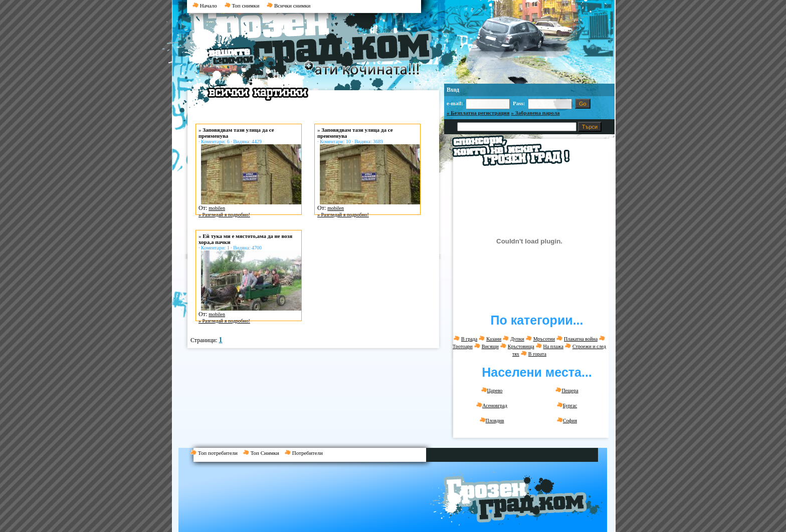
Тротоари (463, 346)
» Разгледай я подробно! (224, 215)
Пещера (567, 390)
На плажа (553, 346)
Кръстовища (521, 346)
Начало (205, 6)
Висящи (490, 346)
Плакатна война (581, 339)
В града (469, 339)
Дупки (517, 339)
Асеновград (492, 405)
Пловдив (492, 420)
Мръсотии (544, 339)
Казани (494, 339)
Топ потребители (217, 453)
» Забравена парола (536, 113)
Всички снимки (288, 6)
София (567, 420)
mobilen (217, 208)
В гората (537, 354)
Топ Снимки (264, 453)
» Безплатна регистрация (478, 113)
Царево (492, 390)
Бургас (567, 405)
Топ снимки (242, 6)
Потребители (306, 453)
